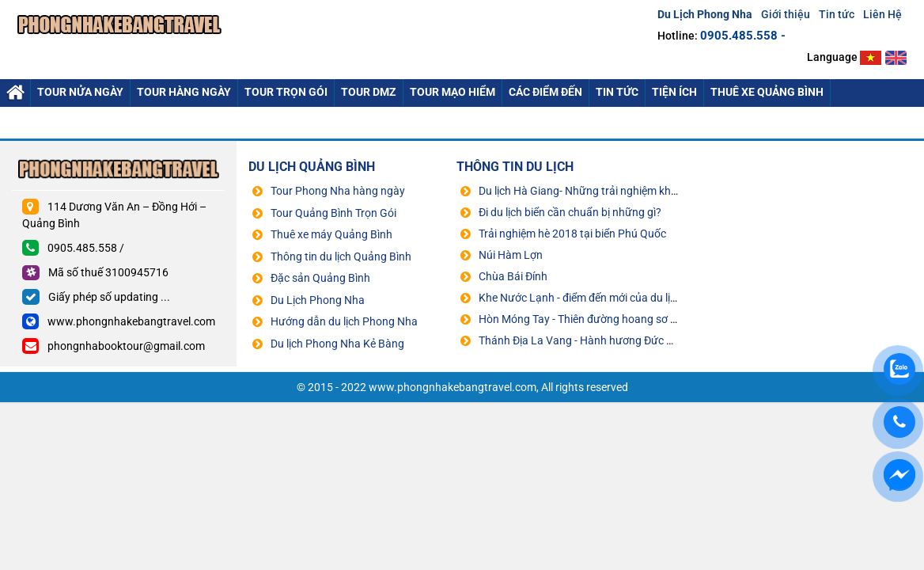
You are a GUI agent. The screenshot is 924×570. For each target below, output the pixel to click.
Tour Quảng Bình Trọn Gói (333, 213)
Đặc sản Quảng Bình (320, 278)
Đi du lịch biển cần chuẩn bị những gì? (570, 212)
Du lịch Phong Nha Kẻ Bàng (337, 344)
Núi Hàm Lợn (511, 255)
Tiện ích (674, 92)
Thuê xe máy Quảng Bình (331, 234)
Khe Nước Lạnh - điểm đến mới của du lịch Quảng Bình (610, 298)
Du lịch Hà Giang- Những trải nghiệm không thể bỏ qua (612, 191)
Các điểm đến (545, 92)
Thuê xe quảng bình (767, 92)
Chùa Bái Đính (513, 276)
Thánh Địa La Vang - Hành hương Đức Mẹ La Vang (602, 340)
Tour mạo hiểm (453, 92)
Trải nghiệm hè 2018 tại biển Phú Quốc (572, 234)
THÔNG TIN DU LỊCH (515, 167)
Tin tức (837, 14)
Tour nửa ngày (80, 92)
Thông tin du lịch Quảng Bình (341, 256)
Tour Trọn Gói (286, 92)
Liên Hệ (882, 14)
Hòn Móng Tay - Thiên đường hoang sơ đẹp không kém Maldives (634, 319)
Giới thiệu (786, 14)
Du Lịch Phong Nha (318, 300)
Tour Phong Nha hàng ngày (338, 191)
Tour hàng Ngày (184, 92)
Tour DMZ (369, 92)
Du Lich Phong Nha (15, 93)
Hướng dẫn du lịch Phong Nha (344, 321)
